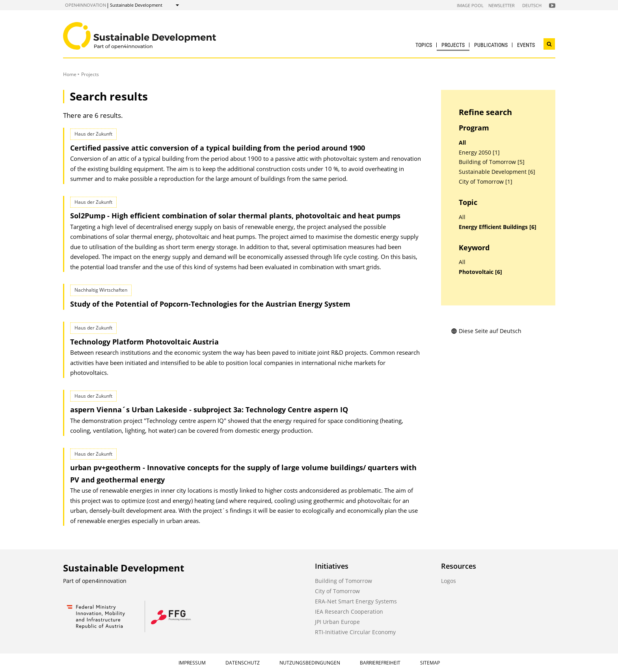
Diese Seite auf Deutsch (486, 331)
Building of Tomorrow (343, 581)
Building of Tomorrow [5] (492, 162)
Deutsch (532, 5)
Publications (491, 45)
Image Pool (470, 5)
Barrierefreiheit (380, 663)
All (462, 143)
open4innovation (86, 5)
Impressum (192, 663)
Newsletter (502, 5)
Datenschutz (243, 663)
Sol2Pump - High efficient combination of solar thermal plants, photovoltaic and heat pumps (235, 216)
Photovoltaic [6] (480, 272)
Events (526, 45)
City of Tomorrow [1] (486, 182)
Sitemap (430, 663)
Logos (449, 581)
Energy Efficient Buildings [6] (498, 227)
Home (70, 74)
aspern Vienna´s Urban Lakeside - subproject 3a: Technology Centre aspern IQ (209, 410)
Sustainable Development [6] (497, 172)
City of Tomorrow (337, 591)
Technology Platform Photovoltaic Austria (144, 342)
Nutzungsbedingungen (310, 663)
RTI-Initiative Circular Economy (355, 632)
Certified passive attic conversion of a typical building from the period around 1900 (218, 148)
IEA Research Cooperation (349, 612)
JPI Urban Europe (337, 622)
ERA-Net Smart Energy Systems (356, 601)
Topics (424, 45)
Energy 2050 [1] (479, 153)
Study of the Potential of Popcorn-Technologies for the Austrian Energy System (210, 304)
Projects (453, 45)
